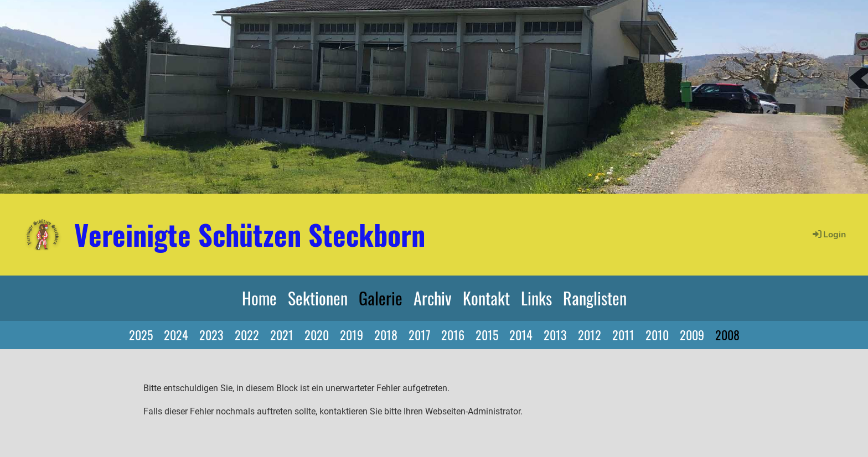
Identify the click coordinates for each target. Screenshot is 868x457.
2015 (487, 335)
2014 (521, 335)
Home (259, 298)
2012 (590, 335)
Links (536, 298)
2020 (317, 335)
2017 (419, 335)
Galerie (381, 298)
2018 (386, 335)
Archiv (433, 298)
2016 (453, 335)
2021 (282, 335)
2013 (555, 335)
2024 (176, 335)
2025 (141, 335)
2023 (211, 335)
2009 (692, 335)
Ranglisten (595, 298)
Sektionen (318, 298)
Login (828, 235)
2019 (352, 335)
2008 (727, 335)
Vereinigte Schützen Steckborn (250, 234)
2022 (247, 335)
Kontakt (486, 298)
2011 (623, 335)
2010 (657, 335)
